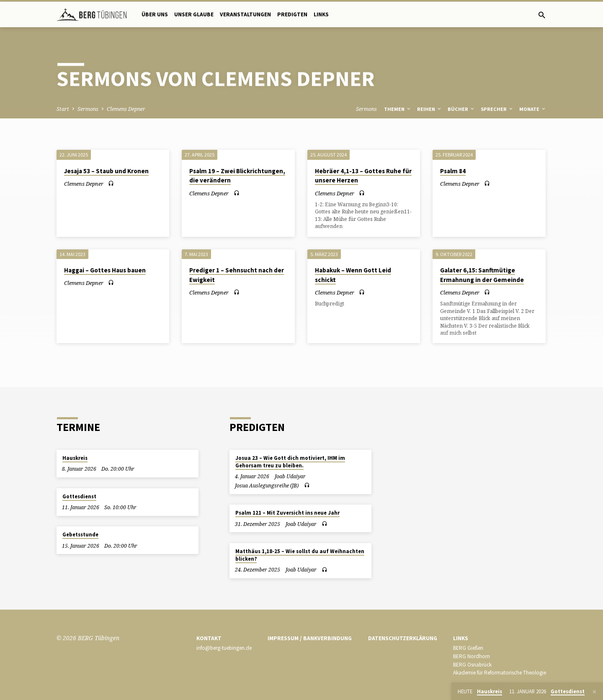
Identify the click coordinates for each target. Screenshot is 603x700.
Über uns (155, 14)
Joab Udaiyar (290, 476)
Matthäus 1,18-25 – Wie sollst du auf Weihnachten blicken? (300, 555)
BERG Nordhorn (472, 656)
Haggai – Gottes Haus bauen (105, 270)
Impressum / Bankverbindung (310, 638)
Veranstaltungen (245, 14)
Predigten (292, 14)
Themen (398, 109)
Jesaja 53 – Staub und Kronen (106, 171)
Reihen (430, 109)
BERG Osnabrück (472, 665)
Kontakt (209, 638)
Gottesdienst (79, 496)
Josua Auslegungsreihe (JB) (267, 486)
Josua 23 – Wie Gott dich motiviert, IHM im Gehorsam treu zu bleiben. (290, 462)
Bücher (461, 109)
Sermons (88, 109)
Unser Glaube (194, 14)
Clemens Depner (126, 109)
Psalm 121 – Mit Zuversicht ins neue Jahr (287, 513)
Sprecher (497, 109)
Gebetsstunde (80, 535)
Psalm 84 (453, 171)
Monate (533, 109)
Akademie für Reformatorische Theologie (500, 673)
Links (321, 14)
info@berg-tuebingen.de (224, 648)
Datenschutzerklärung (403, 638)
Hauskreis (75, 458)
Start (63, 109)
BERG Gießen (468, 648)
